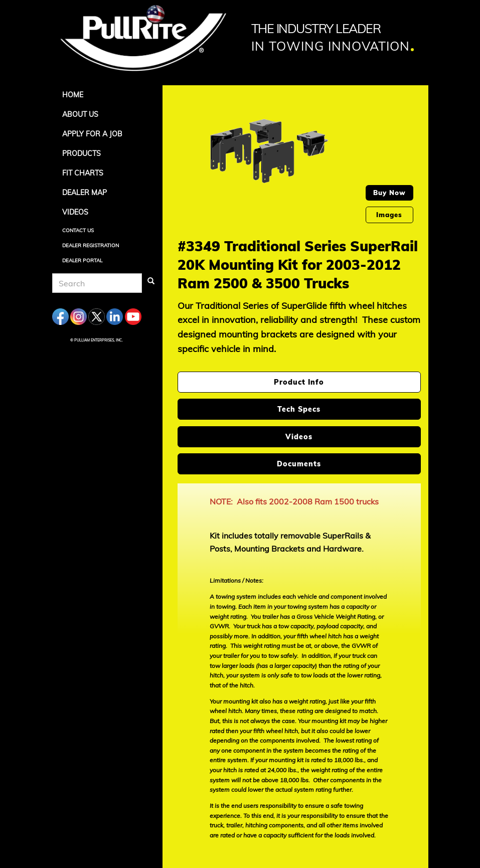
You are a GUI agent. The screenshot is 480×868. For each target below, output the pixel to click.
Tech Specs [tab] (299, 409)
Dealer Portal (82, 261)
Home (73, 95)
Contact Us (78, 230)
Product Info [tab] (299, 382)
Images (389, 215)
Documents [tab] (299, 464)
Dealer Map (85, 193)
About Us (80, 114)
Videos (75, 212)
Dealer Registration (91, 245)
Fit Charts (83, 173)
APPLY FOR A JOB (92, 134)
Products (82, 153)
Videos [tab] (299, 437)
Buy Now (389, 193)
